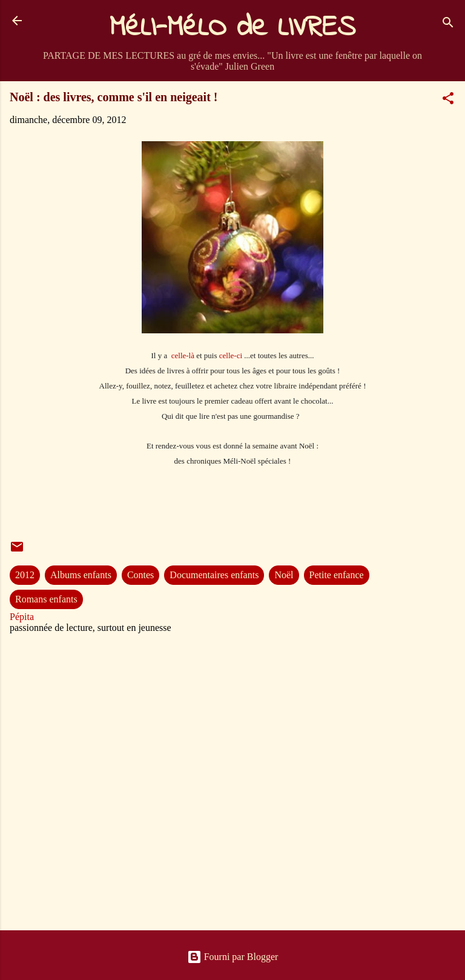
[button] (448, 100)
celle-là (183, 355)
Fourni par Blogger (233, 957)
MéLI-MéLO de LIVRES (232, 28)
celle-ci (231, 355)
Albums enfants (81, 575)
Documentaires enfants (214, 575)
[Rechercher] (448, 25)
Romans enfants (46, 599)
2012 (25, 575)
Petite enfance (337, 575)
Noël (284, 575)
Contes (140, 575)
